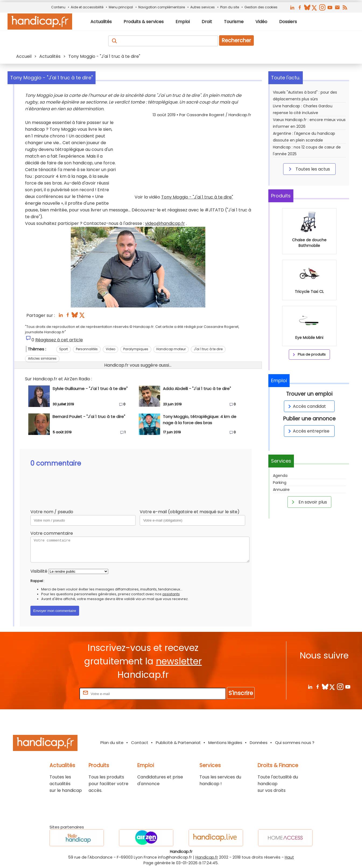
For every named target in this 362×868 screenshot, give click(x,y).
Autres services (203, 7)
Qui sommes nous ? (295, 743)
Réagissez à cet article (59, 340)
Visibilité (39, 571)
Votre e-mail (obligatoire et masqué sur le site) (190, 512)
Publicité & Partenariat (178, 743)
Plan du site (230, 7)
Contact (140, 743)
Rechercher (236, 40)
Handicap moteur (171, 349)
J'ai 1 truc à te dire (208, 349)
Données (259, 743)
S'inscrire (241, 693)
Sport (64, 349)
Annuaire (281, 490)
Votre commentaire (52, 533)
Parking (280, 483)
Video (110, 349)
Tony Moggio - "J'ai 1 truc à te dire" (197, 197)
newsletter (179, 661)
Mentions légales (225, 743)
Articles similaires (42, 358)
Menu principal (121, 7)
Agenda (280, 476)
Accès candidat (306, 406)
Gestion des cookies (261, 7)
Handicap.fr (207, 857)
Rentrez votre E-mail (57, 694)
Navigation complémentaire (162, 7)
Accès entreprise (308, 431)
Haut (289, 857)
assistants (171, 594)
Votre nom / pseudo (52, 512)
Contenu (58, 7)
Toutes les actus (308, 169)
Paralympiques (136, 349)
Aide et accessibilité (87, 7)
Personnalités (87, 349)
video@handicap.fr (165, 223)
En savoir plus (308, 502)
